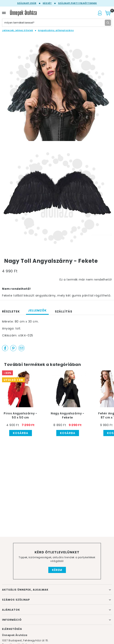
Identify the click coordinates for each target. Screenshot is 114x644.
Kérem (57, 570)
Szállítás (64, 311)
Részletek (11, 311)
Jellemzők (37, 310)
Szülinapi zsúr (27, 3)
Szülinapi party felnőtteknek (78, 3)
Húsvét (47, 3)
